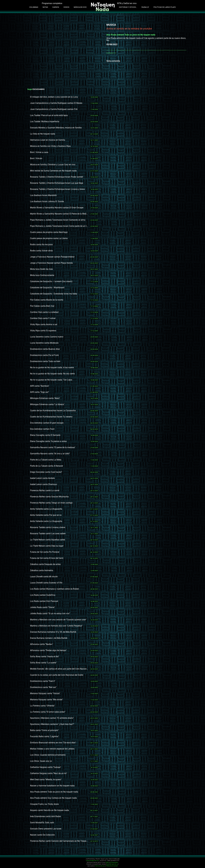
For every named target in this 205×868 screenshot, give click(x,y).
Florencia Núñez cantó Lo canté (45, 490)
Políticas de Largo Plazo (165, 7)
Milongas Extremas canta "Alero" (45, 398)
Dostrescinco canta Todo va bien (45, 361)
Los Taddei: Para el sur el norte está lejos (49, 115)
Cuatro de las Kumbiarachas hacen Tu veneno (51, 417)
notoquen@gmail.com (92, 860)
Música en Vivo (80, 7)
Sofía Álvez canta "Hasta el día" (45, 656)
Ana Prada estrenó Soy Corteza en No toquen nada (53, 798)
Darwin (56, 7)
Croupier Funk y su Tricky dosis (44, 804)
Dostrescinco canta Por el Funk (44, 355)
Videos (66, 7)
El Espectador (114, 862)
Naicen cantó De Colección (42, 835)
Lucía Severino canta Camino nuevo (47, 337)
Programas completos (52, 3)
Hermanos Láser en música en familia (48, 140)
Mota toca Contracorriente (42, 275)
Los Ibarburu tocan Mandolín (43, 195)
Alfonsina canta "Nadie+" (42, 644)
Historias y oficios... (128, 7)
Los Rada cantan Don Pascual (44, 601)
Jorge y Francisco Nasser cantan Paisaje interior (52, 257)
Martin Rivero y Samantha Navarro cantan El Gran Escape (57, 208)
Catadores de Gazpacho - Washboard (47, 288)
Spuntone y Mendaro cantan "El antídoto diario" (52, 718)
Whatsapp (118, 53)
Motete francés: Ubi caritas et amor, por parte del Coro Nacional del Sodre (59, 669)
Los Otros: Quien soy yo (41, 761)
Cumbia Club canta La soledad (44, 312)
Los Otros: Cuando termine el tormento (48, 755)
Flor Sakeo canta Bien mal (42, 306)
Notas (45, 7)
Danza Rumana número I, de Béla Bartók (49, 638)
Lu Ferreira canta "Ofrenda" (42, 706)
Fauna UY (145, 7)
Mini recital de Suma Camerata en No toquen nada (53, 171)
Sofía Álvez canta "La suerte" (43, 663)
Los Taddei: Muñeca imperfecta (45, 121)
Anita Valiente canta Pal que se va (46, 515)
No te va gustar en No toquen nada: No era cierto (52, 374)
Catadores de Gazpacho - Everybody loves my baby (54, 294)
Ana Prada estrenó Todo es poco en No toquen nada (54, 792)
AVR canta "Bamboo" (40, 386)
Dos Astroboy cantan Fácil (42, 429)
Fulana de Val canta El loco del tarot (47, 558)
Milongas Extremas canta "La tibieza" (47, 404)
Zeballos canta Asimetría (42, 570)
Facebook (122, 53)
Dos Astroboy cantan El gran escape (47, 423)
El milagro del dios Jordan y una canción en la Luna (54, 97)
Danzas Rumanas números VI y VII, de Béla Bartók (53, 632)
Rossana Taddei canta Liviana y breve (48, 527)
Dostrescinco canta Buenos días (45, 349)
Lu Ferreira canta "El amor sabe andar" (48, 712)
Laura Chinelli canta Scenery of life (46, 583)
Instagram (172, 860)
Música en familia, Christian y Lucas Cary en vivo (53, 165)
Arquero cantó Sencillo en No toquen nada (49, 810)
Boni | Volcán (36, 158)
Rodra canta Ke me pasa (41, 244)
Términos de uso (100, 866)
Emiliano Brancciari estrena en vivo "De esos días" (53, 743)
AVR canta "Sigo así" (39, 392)
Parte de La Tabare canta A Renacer (47, 466)
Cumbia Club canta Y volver (43, 318)
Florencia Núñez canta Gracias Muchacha (49, 497)
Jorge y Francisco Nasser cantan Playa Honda (51, 263)
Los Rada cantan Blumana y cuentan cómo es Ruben (55, 589)
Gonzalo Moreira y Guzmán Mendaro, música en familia (56, 128)
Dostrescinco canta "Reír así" (43, 687)
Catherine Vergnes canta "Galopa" (45, 767)
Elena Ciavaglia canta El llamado (45, 435)
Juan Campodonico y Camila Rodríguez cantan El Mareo (56, 103)
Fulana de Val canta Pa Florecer (45, 552)
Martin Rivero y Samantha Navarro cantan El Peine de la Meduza (59, 214)
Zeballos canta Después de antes (45, 564)
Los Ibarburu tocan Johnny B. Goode (47, 201)
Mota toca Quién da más (41, 269)
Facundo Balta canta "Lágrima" (44, 736)
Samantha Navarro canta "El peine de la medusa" (53, 447)
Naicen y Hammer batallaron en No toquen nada (52, 786)
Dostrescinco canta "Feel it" (43, 681)
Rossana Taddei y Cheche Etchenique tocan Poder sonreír (57, 177)
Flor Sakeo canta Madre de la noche (47, 300)
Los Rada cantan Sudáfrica (43, 595)
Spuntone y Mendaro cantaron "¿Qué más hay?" (52, 724)
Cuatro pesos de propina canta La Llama (49, 238)
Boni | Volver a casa (39, 152)
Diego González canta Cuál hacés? (46, 472)
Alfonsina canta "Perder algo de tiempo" (48, 650)
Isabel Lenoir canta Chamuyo (44, 484)
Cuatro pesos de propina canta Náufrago (49, 232)
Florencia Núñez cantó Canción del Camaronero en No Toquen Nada (59, 841)
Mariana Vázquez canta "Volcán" (45, 693)
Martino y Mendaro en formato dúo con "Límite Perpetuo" (56, 626)
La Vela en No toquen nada (43, 134)
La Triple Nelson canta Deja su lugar (47, 546)
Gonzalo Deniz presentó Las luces (46, 829)
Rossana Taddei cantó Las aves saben (48, 534)
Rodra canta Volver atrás (41, 251)
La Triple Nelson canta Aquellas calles (48, 540)
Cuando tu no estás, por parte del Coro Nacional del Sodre (57, 675)
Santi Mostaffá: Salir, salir (42, 823)
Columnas (34, 7)
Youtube (175, 860)
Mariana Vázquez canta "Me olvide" (46, 700)
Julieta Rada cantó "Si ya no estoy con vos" (50, 613)
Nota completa (113, 61)
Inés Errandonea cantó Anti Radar (45, 816)
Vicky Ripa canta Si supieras (43, 331)
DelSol (107, 862)
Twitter (125, 53)
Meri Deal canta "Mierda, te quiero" (46, 779)
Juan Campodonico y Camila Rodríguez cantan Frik (54, 109)
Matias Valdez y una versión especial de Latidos (52, 749)
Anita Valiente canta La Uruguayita (46, 509)
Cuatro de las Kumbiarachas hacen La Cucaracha (53, 411)
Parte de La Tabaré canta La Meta (46, 460)
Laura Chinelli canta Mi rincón (44, 577)
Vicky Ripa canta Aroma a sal (44, 324)
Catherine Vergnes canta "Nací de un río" (49, 773)
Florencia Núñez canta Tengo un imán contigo (51, 503)
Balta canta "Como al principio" (44, 730)
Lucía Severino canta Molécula (44, 343)
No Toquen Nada (32, 862)
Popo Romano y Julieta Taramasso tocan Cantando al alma (58, 220)
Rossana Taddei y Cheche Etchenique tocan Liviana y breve (57, 189)
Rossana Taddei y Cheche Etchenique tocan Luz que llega (57, 183)
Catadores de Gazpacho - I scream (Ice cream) (51, 281)
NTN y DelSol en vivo (127, 3)
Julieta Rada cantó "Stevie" (42, 607)
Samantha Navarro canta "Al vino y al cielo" (50, 454)
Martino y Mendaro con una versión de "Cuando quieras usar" (58, 620)
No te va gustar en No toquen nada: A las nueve (52, 367)
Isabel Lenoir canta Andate (42, 478)
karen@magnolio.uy (112, 864)
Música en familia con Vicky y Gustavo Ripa (50, 146)
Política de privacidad (112, 866)
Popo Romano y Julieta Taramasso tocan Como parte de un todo (59, 226)
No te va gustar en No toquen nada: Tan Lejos (51, 380)
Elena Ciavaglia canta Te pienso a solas (48, 441)
